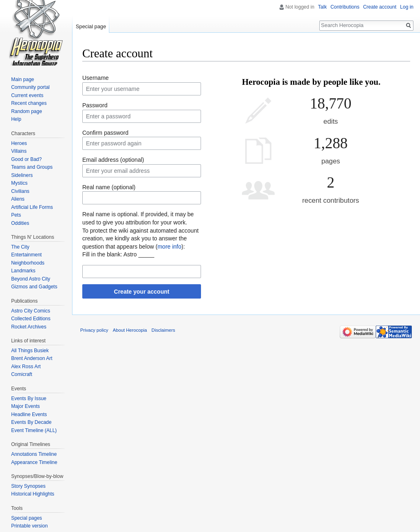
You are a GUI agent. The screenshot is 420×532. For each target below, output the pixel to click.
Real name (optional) (109, 187)
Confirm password (105, 133)
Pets (16, 215)
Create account (380, 7)
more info (169, 247)
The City (20, 247)
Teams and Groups (32, 167)
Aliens (18, 199)
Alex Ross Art (26, 367)
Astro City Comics (30, 311)
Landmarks (23, 271)
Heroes (19, 143)
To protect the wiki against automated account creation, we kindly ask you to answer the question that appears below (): (140, 239)
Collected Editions (31, 319)
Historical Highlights (33, 494)
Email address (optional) (113, 160)
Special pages (26, 518)
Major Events (25, 406)
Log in (407, 7)
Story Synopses (28, 486)
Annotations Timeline (34, 454)
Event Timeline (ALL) (34, 430)
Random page (26, 111)
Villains (19, 151)
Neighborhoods (28, 263)
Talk (322, 7)
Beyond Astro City (30, 279)
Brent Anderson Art (32, 358)
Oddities (20, 223)
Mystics (19, 183)
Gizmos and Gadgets (34, 287)
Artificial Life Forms (32, 207)
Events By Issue (29, 398)
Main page (23, 79)
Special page (91, 26)
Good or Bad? (26, 159)
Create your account (141, 292)
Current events (27, 95)
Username (96, 78)
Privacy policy (94, 330)
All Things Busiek (30, 351)
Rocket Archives (29, 327)
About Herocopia (130, 330)
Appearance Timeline (34, 462)
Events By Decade (31, 422)
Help (16, 119)
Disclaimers (163, 330)
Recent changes (29, 103)
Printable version (29, 526)
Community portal (30, 87)
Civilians (20, 191)
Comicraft (21, 374)
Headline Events (29, 414)
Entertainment (26, 255)
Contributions (345, 7)
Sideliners (22, 175)
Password (95, 105)
